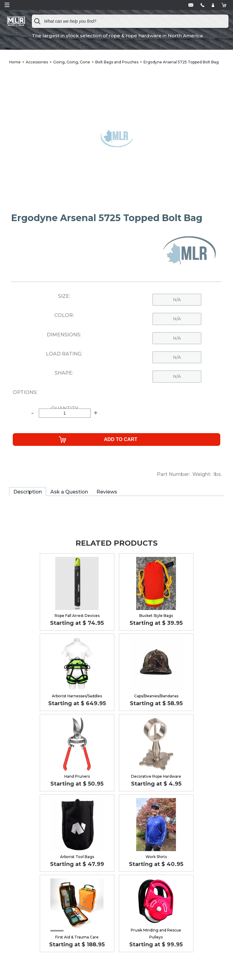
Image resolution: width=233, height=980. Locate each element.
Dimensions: (64, 335)
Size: (64, 296)
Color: (64, 315)
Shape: (64, 373)
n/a (177, 300)
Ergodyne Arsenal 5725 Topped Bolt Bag (181, 62)
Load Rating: (64, 354)
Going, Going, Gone (72, 62)
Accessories (37, 62)
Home (15, 62)
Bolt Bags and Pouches (117, 62)
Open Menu (7, 5)
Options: (25, 392)
